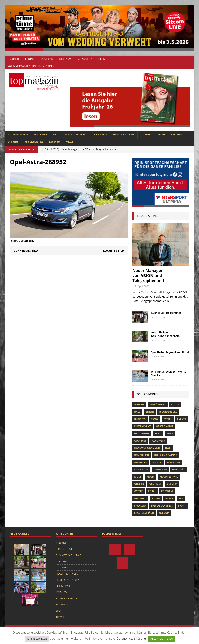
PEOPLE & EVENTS (18, 135)
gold (158, 434)
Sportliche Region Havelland (170, 352)
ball (137, 412)
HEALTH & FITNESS (124, 135)
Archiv (101, 59)
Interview (141, 462)
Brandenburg (168, 412)
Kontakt (30, 59)
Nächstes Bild (113, 250)
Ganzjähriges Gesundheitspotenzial (166, 334)
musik (151, 477)
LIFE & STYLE (100, 135)
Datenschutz (84, 59)
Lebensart (174, 462)
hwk (168, 448)
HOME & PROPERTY (76, 135)
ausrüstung (158, 405)
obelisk (139, 484)
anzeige (139, 405)
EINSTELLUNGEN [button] (37, 639)
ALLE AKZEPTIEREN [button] (161, 639)
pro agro (140, 499)
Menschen (160, 470)
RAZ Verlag (47, 59)
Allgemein (62, 543)
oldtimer (155, 484)
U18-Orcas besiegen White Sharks (168, 373)
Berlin (150, 412)
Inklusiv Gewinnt (166, 455)
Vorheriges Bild (26, 250)
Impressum (65, 59)
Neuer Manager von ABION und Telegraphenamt (148, 276)
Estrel (168, 419)
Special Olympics (162, 506)
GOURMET (177, 135)
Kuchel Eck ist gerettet (166, 313)
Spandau (140, 506)
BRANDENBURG (34, 142)
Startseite (14, 59)
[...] (172, 301)
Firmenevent (142, 426)
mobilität (178, 470)
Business (140, 419)
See (181, 499)
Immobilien (142, 455)
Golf (170, 434)
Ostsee (138, 491)
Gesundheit (142, 434)
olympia (172, 484)
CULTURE (13, 142)
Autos (175, 405)
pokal (152, 491)
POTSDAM (55, 142)
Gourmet (140, 441)
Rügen (169, 499)
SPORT (162, 135)
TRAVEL (71, 142)
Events (182, 419)
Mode (138, 477)
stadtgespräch (144, 513)
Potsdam (167, 491)
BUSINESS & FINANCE (46, 135)
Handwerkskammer (147, 448)
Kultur (157, 462)
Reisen (156, 499)
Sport (182, 506)
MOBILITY (146, 135)
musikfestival (169, 477)
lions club (141, 470)
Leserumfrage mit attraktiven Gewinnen (31, 66)
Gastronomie (165, 426)
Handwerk (158, 441)
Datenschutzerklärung (131, 638)
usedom (164, 513)
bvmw (155, 419)
